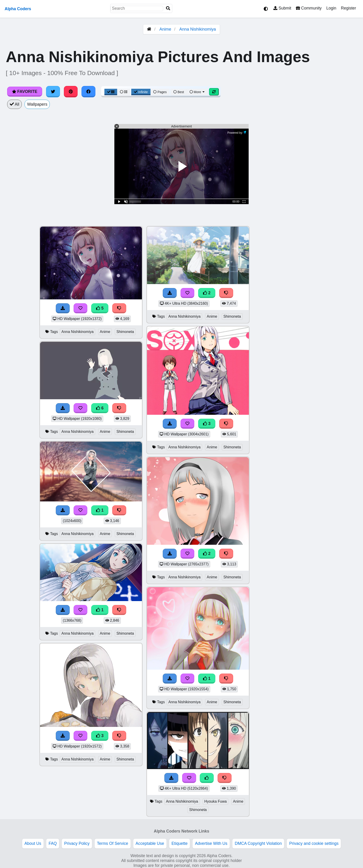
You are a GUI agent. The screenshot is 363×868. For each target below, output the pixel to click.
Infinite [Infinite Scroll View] (141, 92)
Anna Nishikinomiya (198, 29)
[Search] (168, 8)
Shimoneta (125, 332)
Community (309, 8)
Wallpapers (37, 104)
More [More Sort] (197, 92)
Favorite (25, 92)
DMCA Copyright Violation (258, 843)
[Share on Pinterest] (71, 92)
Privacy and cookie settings (314, 843)
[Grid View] (111, 92)
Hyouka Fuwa (216, 801)
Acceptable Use (150, 843)
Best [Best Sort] (179, 92)
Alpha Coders (18, 9)
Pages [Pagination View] (160, 92)
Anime (165, 29)
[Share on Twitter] (53, 92)
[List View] (124, 92)
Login (331, 8)
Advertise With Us (211, 843)
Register (348, 8)
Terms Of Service (113, 843)
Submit (282, 8)
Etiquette (180, 843)
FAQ (53, 843)
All (14, 104)
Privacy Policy (77, 843)
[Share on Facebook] (88, 92)
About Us (33, 843)
